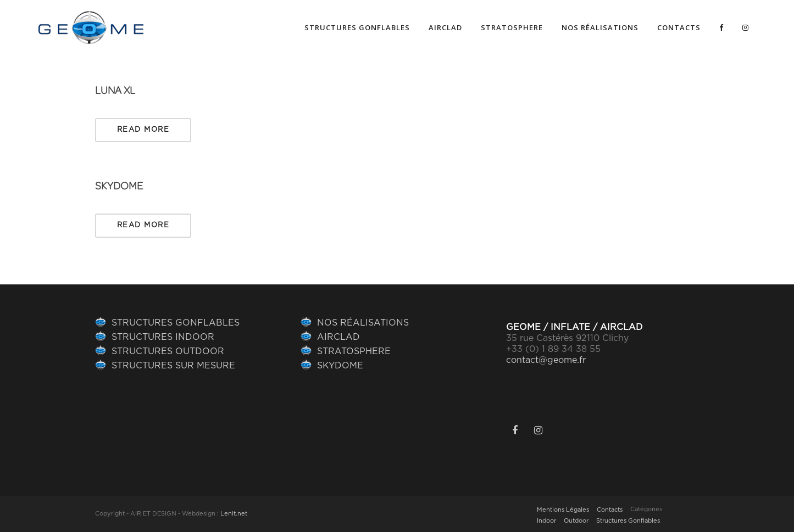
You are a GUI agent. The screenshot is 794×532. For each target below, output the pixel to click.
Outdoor (576, 521)
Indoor (546, 521)
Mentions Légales (563, 510)
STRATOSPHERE (354, 351)
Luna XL (115, 91)
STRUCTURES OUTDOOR (168, 351)
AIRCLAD (445, 27)
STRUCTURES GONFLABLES (176, 323)
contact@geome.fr (546, 360)
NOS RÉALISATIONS (600, 27)
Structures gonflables (357, 27)
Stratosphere (512, 27)
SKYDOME (119, 186)
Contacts (679, 27)
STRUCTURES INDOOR (163, 337)
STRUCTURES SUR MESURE (173, 366)
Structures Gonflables (628, 521)
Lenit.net (234, 514)
